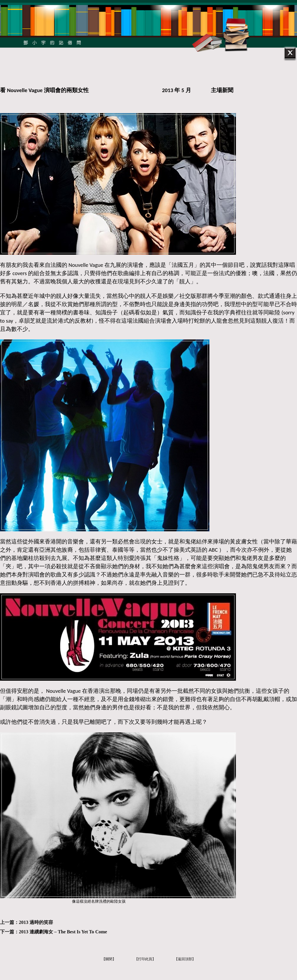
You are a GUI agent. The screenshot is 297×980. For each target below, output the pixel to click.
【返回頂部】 (185, 959)
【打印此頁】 (145, 959)
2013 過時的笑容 (36, 922)
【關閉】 (109, 959)
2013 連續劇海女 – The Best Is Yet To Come (63, 932)
